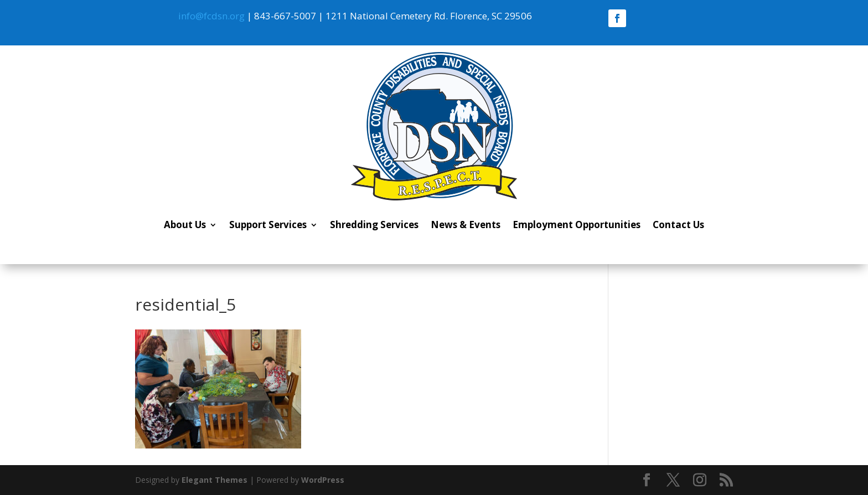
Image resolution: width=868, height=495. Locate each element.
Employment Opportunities (577, 225)
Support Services (268, 225)
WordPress (323, 480)
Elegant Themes (215, 480)
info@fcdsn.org (211, 16)
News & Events (466, 225)
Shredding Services (374, 225)
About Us (185, 225)
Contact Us (678, 225)
